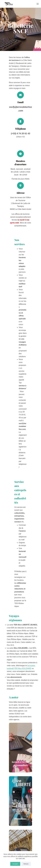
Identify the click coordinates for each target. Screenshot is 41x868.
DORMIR (32, 723)
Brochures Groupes (10, 790)
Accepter (15, 864)
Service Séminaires (10, 760)
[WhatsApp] (33, 716)
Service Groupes (9, 757)
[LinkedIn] (21, 716)
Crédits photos (8, 809)
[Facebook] (9, 716)
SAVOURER (23, 723)
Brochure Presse (9, 793)
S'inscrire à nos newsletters (13, 773)
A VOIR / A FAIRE (12, 723)
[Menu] (38, 4)
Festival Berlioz (17, 726)
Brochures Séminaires (11, 787)
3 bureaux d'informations (12, 746)
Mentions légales (9, 806)
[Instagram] (20, 731)
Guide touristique (9, 784)
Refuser (26, 864)
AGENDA (28, 726)
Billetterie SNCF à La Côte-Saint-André (18, 748)
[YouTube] (25, 731)
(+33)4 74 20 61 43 (17, 847)
